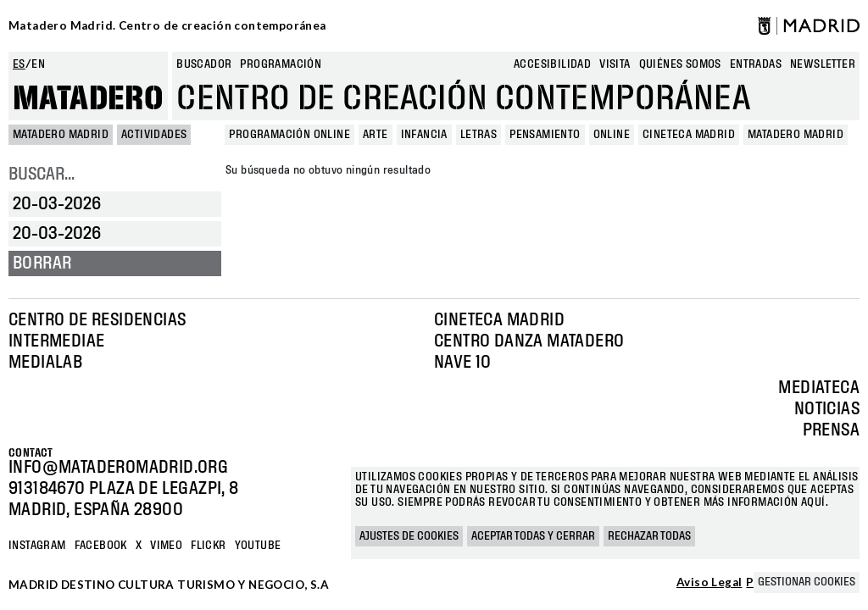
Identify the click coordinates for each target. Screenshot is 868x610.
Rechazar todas (649, 536)
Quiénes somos (680, 64)
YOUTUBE (258, 546)
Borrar (42, 263)
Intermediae (56, 341)
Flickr (208, 546)
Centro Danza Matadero (529, 341)
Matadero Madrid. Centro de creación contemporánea (167, 25)
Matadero (88, 99)
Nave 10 (463, 363)
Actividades (154, 135)
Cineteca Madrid (499, 320)
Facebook (101, 546)
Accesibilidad (552, 64)
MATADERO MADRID (61, 135)
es (19, 64)
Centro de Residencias (97, 320)
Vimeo (166, 546)
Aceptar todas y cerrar (533, 536)
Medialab (45, 363)
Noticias (827, 409)
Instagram (37, 546)
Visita (615, 64)
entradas (756, 64)
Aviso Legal (709, 583)
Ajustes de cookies (409, 536)
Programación (281, 64)
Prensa (831, 430)
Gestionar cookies (807, 582)
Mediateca (819, 388)
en (38, 64)
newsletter (823, 64)
